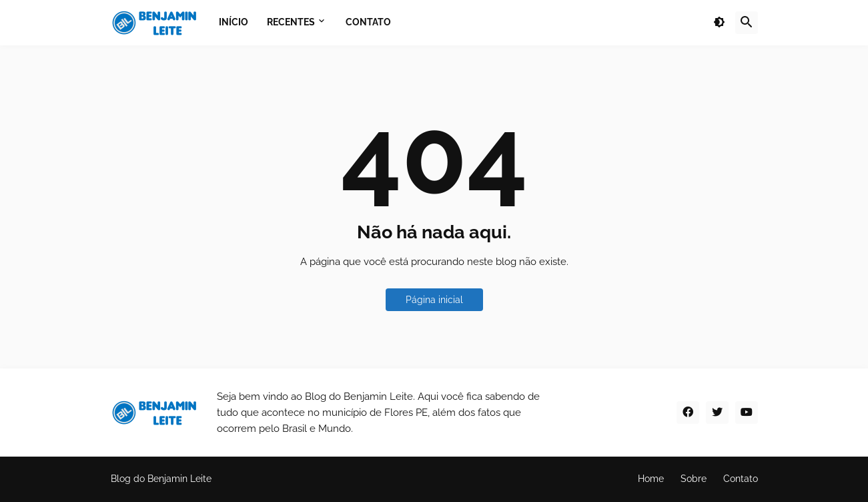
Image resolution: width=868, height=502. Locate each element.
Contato (741, 479)
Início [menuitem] (234, 22)
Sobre (694, 479)
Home (651, 479)
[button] (719, 23)
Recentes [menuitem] (291, 22)
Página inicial (434, 300)
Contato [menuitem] (368, 22)
